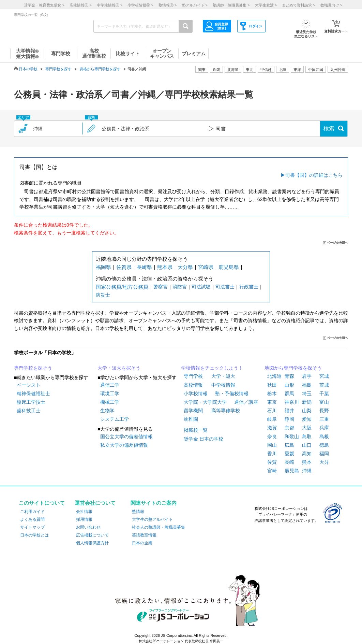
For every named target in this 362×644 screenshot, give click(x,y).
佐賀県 (124, 267)
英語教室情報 (144, 535)
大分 (324, 462)
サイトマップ (32, 527)
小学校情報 (196, 393)
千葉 (324, 393)
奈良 (272, 437)
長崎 (289, 462)
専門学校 (193, 376)
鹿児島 (292, 471)
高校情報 (193, 385)
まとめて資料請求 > (298, 5)
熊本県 (165, 267)
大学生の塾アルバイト (152, 519)
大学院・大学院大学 (205, 402)
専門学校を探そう (33, 368)
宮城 (324, 376)
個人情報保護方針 (92, 543)
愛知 (307, 419)
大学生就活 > (266, 5)
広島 (289, 445)
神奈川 (292, 402)
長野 (324, 411)
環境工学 (110, 393)
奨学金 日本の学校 (203, 439)
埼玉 (307, 393)
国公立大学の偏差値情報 (126, 437)
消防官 (180, 287)
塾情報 (138, 512)
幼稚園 (191, 419)
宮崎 (272, 471)
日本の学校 (28, 69)
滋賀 (272, 428)
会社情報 (84, 512)
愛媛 (289, 454)
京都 (289, 428)
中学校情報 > (110, 5)
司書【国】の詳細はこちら (314, 175)
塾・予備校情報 (232, 393)
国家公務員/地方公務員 (122, 287)
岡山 (272, 445)
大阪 (307, 428)
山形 (289, 385)
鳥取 (307, 437)
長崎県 (144, 267)
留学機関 (193, 411)
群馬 (289, 393)
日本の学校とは (34, 535)
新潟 (307, 402)
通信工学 (110, 385)
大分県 (185, 267)
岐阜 (272, 419)
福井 (289, 411)
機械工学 (110, 402)
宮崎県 (206, 267)
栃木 (272, 393)
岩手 (307, 376)
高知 (307, 454)
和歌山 (292, 437)
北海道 (233, 70)
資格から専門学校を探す (100, 69)
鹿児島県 (229, 267)
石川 (272, 411)
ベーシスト (29, 385)
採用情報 (84, 519)
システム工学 (115, 419)
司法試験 (201, 287)
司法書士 (225, 287)
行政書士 (249, 287)
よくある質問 (32, 519)
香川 (272, 454)
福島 (307, 385)
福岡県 (103, 267)
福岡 (324, 454)
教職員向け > (331, 5)
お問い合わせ (88, 527)
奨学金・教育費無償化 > (44, 5)
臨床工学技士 (31, 402)
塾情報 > (168, 5)
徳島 (324, 445)
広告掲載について (92, 535)
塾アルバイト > (195, 5)
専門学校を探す (58, 69)
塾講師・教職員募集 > (231, 5)
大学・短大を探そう (119, 368)
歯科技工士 (29, 411)
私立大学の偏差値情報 (124, 445)
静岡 (289, 419)
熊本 (307, 462)
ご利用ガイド (32, 512)
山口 (307, 445)
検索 (329, 128)
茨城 (324, 385)
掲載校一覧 (196, 430)
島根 (324, 437)
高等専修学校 (226, 411)
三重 (324, 419)
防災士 (103, 295)
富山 (324, 402)
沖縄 (307, 471)
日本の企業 (142, 543)
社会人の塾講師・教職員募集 (159, 527)
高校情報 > (80, 5)
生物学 (107, 411)
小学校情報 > (140, 5)
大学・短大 (223, 376)
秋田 (272, 385)
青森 (289, 376)
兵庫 (324, 428)
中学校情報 (223, 385)
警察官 (161, 287)
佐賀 (272, 462)
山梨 (307, 411)
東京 (272, 402)
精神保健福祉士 (33, 393)
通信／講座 (246, 402)
